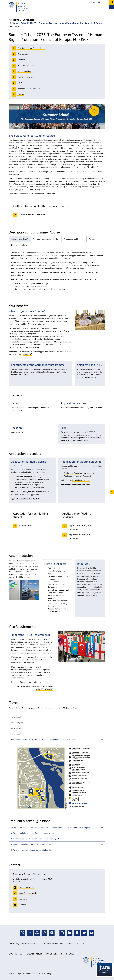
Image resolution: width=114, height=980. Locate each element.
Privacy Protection (35, 943)
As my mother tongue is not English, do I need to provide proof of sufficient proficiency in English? (51, 828)
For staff (93, 2)
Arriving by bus (17, 717)
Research (70, 954)
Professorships (54, 954)
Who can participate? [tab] (20, 239)
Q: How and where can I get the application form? (31, 844)
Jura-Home (14, 20)
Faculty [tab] (92, 239)
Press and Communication (71, 943)
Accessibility (49, 943)
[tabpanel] (57, 272)
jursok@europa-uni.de (81, 480)
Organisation (34, 954)
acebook (26, 354)
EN (99, 2)
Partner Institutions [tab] (19, 245)
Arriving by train (18, 734)
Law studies (28, 20)
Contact (12, 943)
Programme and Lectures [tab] (74, 239)
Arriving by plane (18, 728)
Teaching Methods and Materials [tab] (46, 239)
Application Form (71, 473)
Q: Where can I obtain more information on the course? (33, 833)
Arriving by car (17, 723)
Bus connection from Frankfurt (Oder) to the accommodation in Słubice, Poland (43, 739)
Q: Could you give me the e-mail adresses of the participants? (36, 839)
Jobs (57, 943)
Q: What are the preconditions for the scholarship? (31, 850)
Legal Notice (21, 943)
